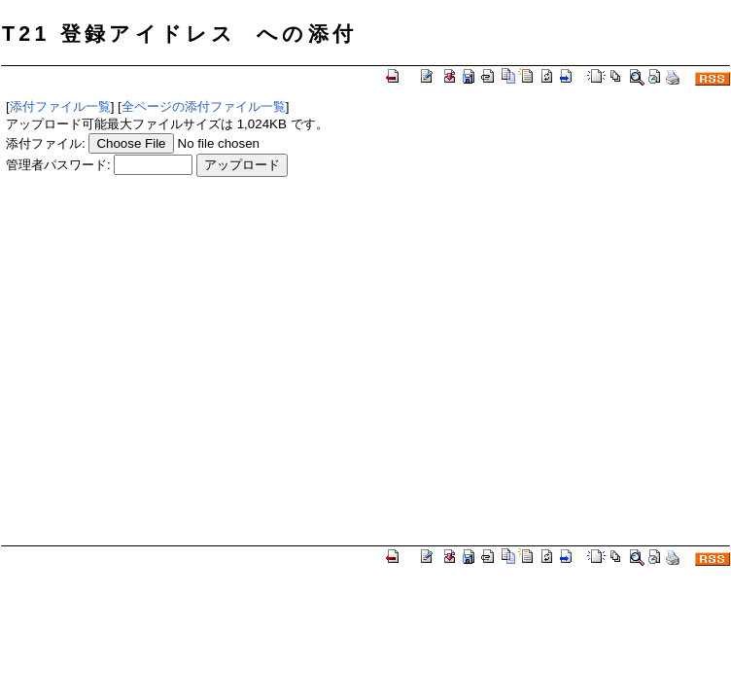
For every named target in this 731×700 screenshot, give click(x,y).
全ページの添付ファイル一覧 (204, 106)
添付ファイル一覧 (60, 106)
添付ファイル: (46, 143)
